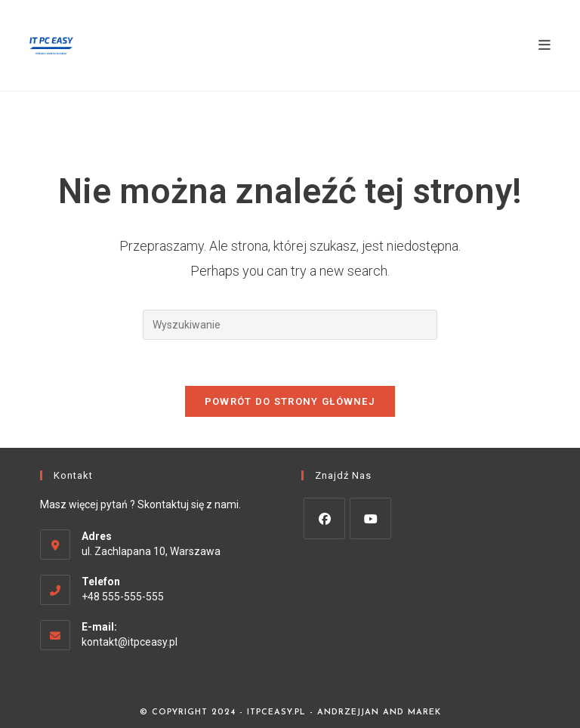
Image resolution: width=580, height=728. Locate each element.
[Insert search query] (290, 325)
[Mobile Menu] (545, 45)
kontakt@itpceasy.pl (130, 642)
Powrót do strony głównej (290, 401)
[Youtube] (370, 518)
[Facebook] (324, 518)
